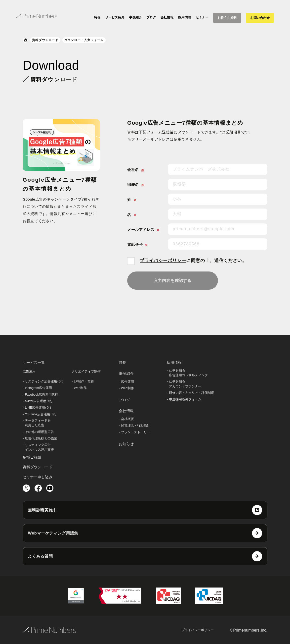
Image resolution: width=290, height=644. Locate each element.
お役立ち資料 (227, 18)
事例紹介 (135, 17)
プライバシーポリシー (163, 260)
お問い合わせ (260, 18)
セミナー (202, 17)
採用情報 (185, 17)
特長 (97, 17)
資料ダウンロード (45, 40)
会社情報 (167, 17)
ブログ (151, 17)
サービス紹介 (115, 17)
